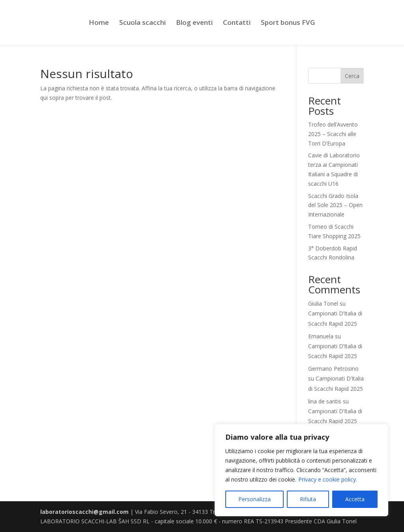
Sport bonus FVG (288, 23)
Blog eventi (194, 23)
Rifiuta (308, 499)
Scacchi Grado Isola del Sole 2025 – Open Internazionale (335, 205)
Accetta (355, 499)
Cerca (352, 76)
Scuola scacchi (142, 23)
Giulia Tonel (323, 303)
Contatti (237, 23)
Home (99, 23)
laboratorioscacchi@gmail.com (84, 512)
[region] (301, 470)
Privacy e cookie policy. (328, 479)
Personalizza (254, 499)
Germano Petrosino (333, 369)
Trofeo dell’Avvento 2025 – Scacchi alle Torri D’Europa (333, 134)
